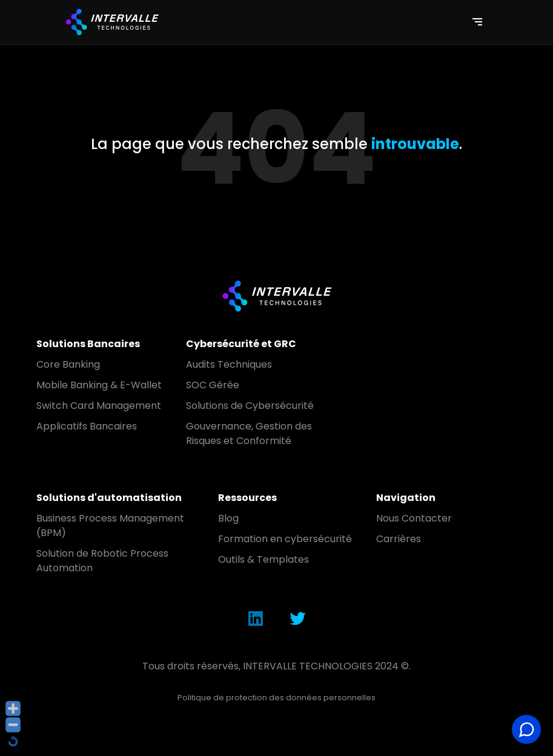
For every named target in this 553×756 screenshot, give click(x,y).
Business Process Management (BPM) (110, 526)
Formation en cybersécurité (285, 539)
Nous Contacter (414, 518)
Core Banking (68, 364)
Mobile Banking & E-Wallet (99, 385)
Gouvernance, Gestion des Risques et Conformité (249, 433)
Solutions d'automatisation (109, 498)
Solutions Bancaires (88, 344)
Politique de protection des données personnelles (276, 698)
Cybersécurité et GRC (241, 344)
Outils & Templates (263, 559)
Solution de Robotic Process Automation (102, 561)
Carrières (399, 539)
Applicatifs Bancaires (87, 426)
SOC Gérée (213, 385)
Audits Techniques (229, 364)
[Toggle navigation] (477, 22)
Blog (228, 518)
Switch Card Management (99, 406)
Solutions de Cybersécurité (250, 406)
